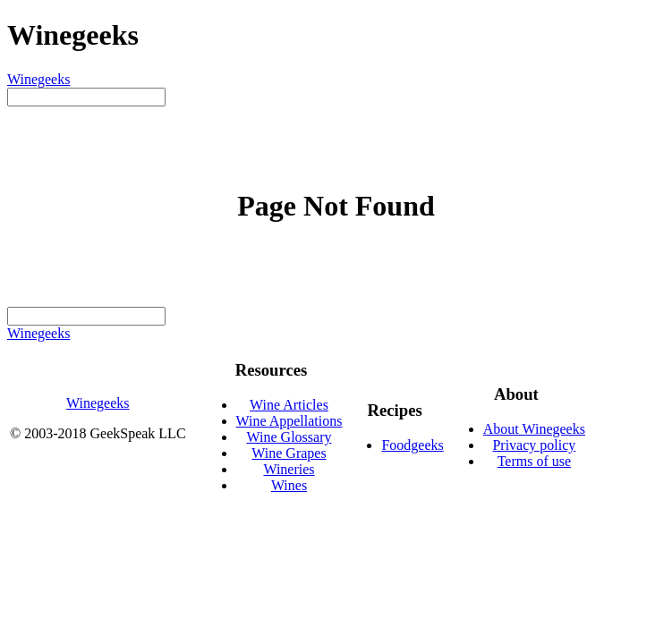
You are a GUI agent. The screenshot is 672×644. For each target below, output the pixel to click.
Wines (289, 485)
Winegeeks (38, 79)
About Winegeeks (534, 429)
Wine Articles (289, 405)
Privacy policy (534, 445)
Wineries (289, 469)
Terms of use (534, 461)
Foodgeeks (412, 445)
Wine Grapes (289, 453)
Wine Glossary (289, 437)
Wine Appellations (289, 421)
